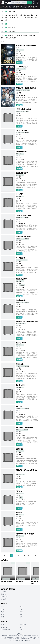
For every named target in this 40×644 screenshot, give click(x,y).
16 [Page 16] (28, 555)
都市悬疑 (18, 409)
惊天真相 (27, 133)
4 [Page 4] (22, 555)
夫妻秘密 (18, 302)
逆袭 (29, 7)
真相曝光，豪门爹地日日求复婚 (27, 321)
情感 (36, 18)
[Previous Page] (8, 555)
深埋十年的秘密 (21, 152)
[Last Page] (35, 555)
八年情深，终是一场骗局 (24, 215)
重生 (17, 493)
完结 (10, 32)
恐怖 (32, 18)
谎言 (17, 196)
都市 (17, 7)
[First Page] (5, 555)
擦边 (2, 20)
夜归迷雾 (22, 409)
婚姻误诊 (19, 512)
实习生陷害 (28, 90)
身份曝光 (22, 430)
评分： (17, 52)
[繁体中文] (12, 589)
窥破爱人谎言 (20, 385)
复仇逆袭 (27, 366)
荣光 (20, 345)
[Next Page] (32, 555)
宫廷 (25, 18)
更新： (17, 56)
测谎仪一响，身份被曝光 (24, 428)
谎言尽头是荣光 (21, 343)
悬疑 (13, 18)
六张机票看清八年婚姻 (23, 237)
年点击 (25, 35)
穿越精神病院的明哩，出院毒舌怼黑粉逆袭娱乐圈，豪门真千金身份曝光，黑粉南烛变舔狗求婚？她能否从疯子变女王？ (27, 545)
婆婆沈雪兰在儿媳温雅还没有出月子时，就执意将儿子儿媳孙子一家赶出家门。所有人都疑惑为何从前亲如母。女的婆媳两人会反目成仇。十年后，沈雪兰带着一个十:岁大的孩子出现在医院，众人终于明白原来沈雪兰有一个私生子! (27, 164)
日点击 (30, 35)
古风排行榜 (4, 627)
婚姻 (21, 7)
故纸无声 (19, 491)
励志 (25, 7)
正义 (17, 175)
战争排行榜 (23, 627)
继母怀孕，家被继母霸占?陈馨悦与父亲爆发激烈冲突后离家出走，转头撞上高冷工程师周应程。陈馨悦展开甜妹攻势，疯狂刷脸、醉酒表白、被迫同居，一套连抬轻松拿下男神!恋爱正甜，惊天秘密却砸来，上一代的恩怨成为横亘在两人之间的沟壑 (27, 270)
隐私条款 (4, 594)
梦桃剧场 (22, 285)
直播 (17, 474)
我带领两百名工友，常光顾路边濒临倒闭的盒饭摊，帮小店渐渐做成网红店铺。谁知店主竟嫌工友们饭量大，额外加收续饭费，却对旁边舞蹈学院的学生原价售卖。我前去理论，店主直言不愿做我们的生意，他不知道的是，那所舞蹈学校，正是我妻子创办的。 (27, 376)
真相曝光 (23, 324)
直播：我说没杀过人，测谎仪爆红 (27, 471)
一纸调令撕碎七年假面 (23, 109)
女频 (13, 11)
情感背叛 (18, 218)
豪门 (17, 324)
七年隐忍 (27, 111)
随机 (35, 35)
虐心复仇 (27, 218)
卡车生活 (22, 302)
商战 (17, 50)
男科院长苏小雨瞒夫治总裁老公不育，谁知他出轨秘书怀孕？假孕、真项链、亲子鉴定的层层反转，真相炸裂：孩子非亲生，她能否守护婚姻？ (27, 524)
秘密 (17, 154)
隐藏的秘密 (20, 449)
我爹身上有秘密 (21, 130)
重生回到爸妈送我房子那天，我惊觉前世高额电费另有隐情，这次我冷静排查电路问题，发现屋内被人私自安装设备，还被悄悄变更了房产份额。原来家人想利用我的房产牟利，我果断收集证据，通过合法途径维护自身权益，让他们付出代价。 (27, 292)
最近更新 (8, 38)
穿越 (10, 7)
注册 (37, 3)
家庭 (21, 18)
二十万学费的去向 (22, 67)
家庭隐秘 (22, 133)
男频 (10, 11)
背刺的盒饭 (20, 364)
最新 (6, 35)
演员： (17, 54)
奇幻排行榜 (23, 625)
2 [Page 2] (15, 555)
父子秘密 (18, 133)
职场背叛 (18, 366)
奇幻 (32, 7)
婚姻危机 (18, 239)
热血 (6, 20)
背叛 (22, 196)
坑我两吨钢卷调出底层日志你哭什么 (27, 47)
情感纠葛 (21, 260)
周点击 (14, 35)
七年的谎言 (20, 194)
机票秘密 (27, 239)
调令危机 (22, 111)
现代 (13, 28)
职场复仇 (18, 90)
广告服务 (4, 599)
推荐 (10, 35)
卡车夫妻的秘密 (21, 300)
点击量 (3, 38)
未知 (21, 497)
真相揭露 (22, 90)
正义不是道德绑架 (22, 173)
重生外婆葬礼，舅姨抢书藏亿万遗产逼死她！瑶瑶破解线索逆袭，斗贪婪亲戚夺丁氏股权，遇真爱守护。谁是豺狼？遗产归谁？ (27, 503)
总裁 (17, 18)
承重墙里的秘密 (21, 279)
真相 (22, 50)
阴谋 (22, 451)
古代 (10, 28)
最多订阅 (20, 35)
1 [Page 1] (12, 555)
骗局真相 (22, 218)
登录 (34, 3)
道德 (20, 175)
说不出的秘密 (20, 258)
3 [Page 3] (18, 555)
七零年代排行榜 (6, 630)
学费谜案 (18, 69)
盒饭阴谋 (22, 366)
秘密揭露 (26, 430)
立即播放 (19, 63)
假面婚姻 (18, 111)
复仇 (20, 50)
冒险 (28, 18)
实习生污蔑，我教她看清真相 (26, 88)
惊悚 (20, 281)
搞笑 (10, 18)
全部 (2, 7)
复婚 (20, 324)
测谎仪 (17, 430)
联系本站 (4, 592)
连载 (13, 32)
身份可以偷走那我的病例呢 (25, 534)
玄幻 (36, 7)
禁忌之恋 (25, 260)
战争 (6, 18)
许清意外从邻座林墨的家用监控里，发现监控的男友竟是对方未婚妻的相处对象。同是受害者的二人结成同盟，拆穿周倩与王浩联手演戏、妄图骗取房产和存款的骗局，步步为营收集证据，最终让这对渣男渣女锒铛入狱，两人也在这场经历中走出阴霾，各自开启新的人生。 (27, 397)
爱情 (14, 7)
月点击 (14, 38)
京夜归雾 (19, 406)
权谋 (6, 7)
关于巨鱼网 (4, 597)
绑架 (22, 175)
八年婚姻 (22, 239)
